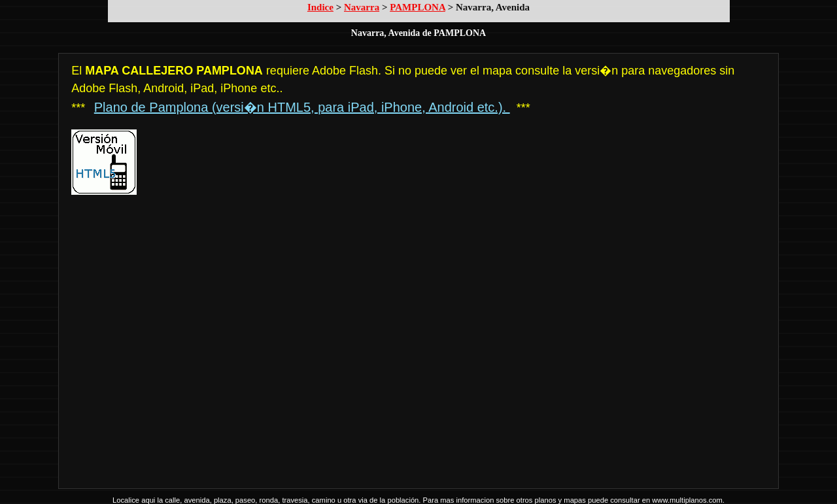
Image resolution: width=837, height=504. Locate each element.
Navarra (362, 7)
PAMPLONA (418, 7)
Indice (320, 7)
